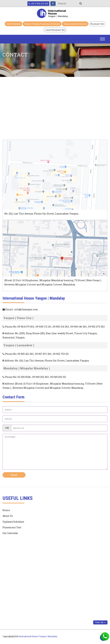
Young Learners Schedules (75, 24)
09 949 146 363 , (79, 327)
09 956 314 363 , (62, 327)
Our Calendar (10, 533)
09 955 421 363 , (26, 354)
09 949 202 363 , (41, 377)
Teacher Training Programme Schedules (42, 24)
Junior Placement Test (55, 30)
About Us (8, 516)
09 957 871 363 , (44, 354)
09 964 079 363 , (27, 327)
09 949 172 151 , (44, 327)
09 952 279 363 (96, 327)
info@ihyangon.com (26, 309)
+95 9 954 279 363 (38, 4)
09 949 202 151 (58, 377)
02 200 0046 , (25, 377)
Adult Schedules (14, 24)
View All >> (100, 622)
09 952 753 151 (61, 354)
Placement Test (97, 24)
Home (6, 510)
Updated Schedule (13, 522)
